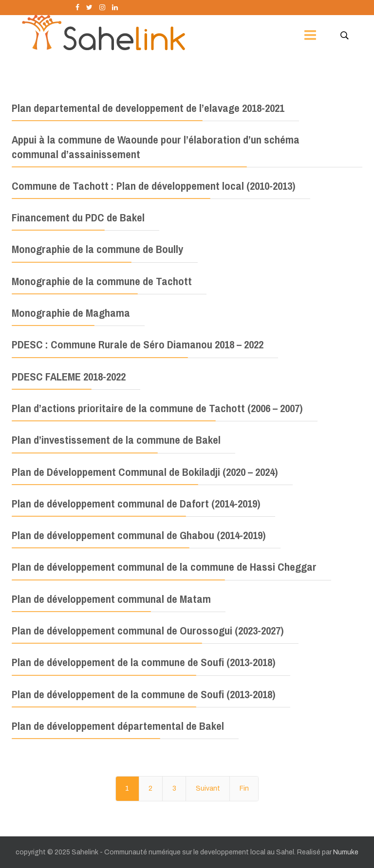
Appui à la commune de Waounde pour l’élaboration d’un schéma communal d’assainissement (156, 147)
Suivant (208, 788)
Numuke (346, 852)
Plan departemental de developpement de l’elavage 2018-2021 (148, 108)
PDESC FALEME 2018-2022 (69, 377)
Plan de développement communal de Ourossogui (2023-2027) (148, 631)
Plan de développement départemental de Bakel (118, 726)
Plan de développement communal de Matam (111, 599)
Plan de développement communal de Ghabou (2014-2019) (139, 535)
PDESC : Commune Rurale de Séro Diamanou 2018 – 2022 (138, 344)
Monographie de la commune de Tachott (102, 281)
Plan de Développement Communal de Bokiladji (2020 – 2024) (145, 472)
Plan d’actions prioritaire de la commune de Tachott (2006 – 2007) (157, 408)
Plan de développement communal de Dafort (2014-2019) (136, 504)
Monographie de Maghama (71, 313)
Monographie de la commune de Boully (97, 249)
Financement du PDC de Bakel (78, 217)
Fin (244, 788)
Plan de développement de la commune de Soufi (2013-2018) (144, 662)
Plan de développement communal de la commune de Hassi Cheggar (164, 567)
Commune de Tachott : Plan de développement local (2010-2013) (154, 186)
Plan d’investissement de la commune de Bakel (116, 440)
